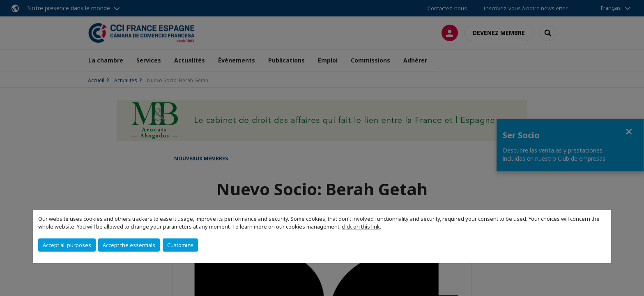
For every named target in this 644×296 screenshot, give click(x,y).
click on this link (361, 227)
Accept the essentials (129, 245)
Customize (180, 245)
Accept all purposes (67, 245)
